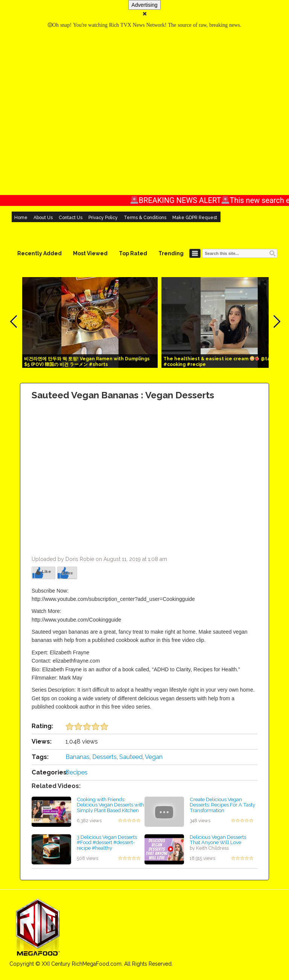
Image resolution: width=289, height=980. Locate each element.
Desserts (104, 757)
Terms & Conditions (145, 218)
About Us (43, 218)
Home (21, 218)
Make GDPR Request (195, 218)
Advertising (144, 5)
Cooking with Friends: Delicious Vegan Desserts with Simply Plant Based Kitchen (110, 805)
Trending (171, 253)
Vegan (154, 757)
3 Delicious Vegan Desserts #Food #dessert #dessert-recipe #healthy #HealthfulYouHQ (107, 845)
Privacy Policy (103, 218)
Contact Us (71, 218)
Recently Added (40, 253)
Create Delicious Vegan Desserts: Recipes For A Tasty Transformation (222, 805)
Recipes (77, 772)
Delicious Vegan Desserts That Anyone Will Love (218, 840)
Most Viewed (90, 253)
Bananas (78, 757)
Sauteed (131, 757)
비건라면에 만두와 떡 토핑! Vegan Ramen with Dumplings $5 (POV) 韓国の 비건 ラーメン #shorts (87, 362)
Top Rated (133, 253)
